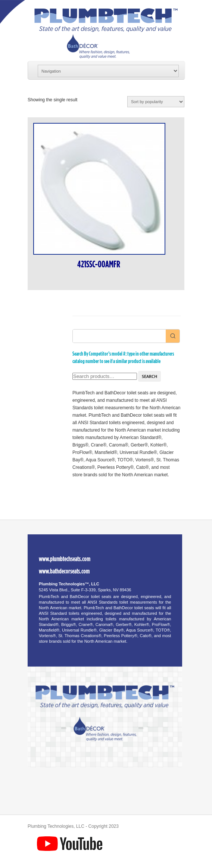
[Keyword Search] (119, 336)
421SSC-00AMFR (99, 265)
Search (149, 376)
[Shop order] (156, 102)
